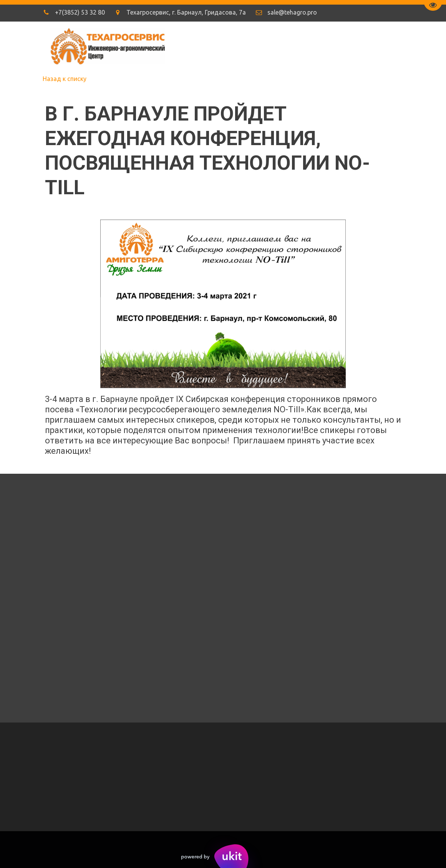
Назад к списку (65, 79)
